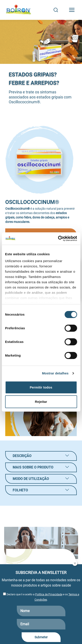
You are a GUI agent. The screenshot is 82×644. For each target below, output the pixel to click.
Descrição (22, 456)
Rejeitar (41, 402)
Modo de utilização (31, 479)
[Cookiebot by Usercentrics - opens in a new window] (58, 239)
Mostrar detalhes (55, 373)
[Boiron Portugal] (19, 10)
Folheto (20, 490)
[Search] (56, 10)
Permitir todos (41, 387)
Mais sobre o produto (33, 467)
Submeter (41, 637)
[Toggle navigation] (72, 10)
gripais (10, 217)
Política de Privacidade (49, 594)
